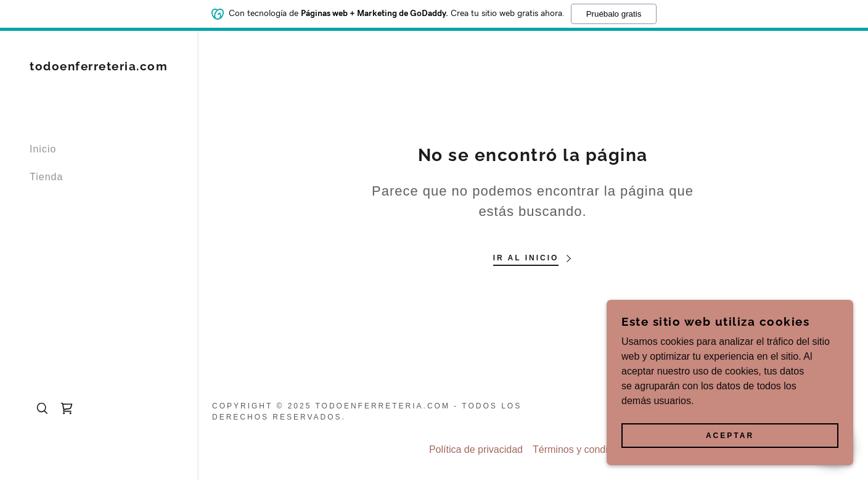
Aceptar (730, 436)
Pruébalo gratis (614, 13)
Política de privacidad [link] (476, 449)
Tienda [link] (46, 177)
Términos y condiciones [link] (584, 449)
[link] (99, 67)
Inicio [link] (43, 149)
